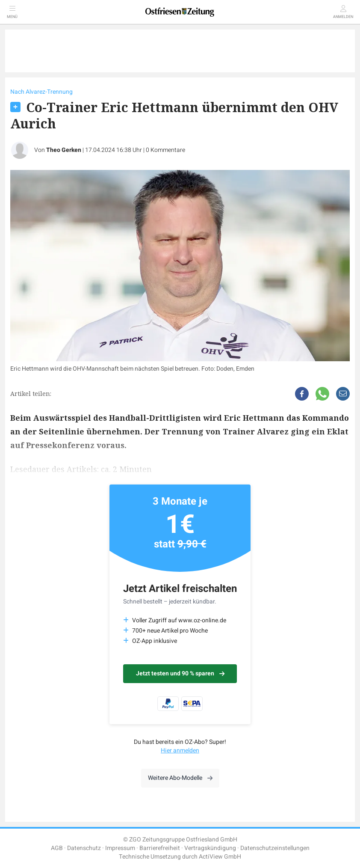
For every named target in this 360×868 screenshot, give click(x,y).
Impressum (120, 848)
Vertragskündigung (210, 848)
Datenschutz (84, 848)
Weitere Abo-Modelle (180, 778)
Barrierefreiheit (160, 848)
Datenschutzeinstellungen (275, 848)
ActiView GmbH (220, 857)
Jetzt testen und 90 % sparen (180, 673)
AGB (57, 848)
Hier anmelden (180, 751)
